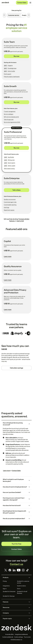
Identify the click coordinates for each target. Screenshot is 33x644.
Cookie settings (19, 637)
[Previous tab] (4, 15)
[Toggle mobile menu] (30, 3)
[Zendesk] (16, 627)
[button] (15, 424)
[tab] (14, 15)
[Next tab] (29, 15)
